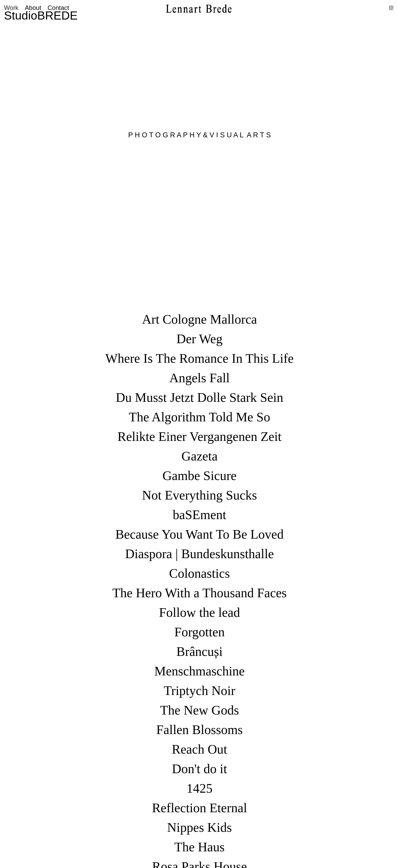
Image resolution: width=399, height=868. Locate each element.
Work (11, 8)
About (33, 8)
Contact (58, 8)
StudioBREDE (41, 16)
